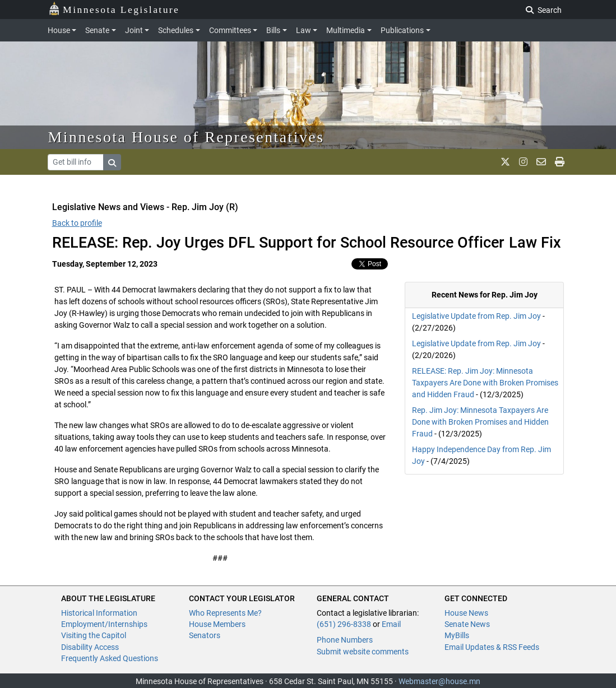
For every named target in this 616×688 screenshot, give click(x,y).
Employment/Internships (104, 624)
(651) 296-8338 (344, 624)
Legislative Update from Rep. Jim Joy (476, 316)
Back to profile (77, 223)
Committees (230, 30)
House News (466, 613)
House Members (217, 624)
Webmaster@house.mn (439, 681)
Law (304, 30)
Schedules (176, 30)
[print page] (560, 162)
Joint (134, 30)
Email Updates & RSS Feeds (492, 647)
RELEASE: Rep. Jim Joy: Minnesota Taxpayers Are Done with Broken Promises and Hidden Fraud (485, 383)
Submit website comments (363, 652)
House (59, 30)
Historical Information (99, 613)
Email (391, 624)
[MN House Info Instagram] (523, 162)
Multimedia (346, 30)
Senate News (467, 624)
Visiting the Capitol (94, 635)
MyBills (457, 635)
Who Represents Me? (225, 613)
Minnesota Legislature (114, 9)
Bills (273, 30)
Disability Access (90, 647)
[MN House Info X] (505, 162)
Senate (97, 30)
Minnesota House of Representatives (186, 137)
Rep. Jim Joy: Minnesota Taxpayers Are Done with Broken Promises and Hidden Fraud (480, 422)
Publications (402, 30)
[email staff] (541, 162)
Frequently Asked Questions (110, 658)
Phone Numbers (345, 640)
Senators (205, 635)
